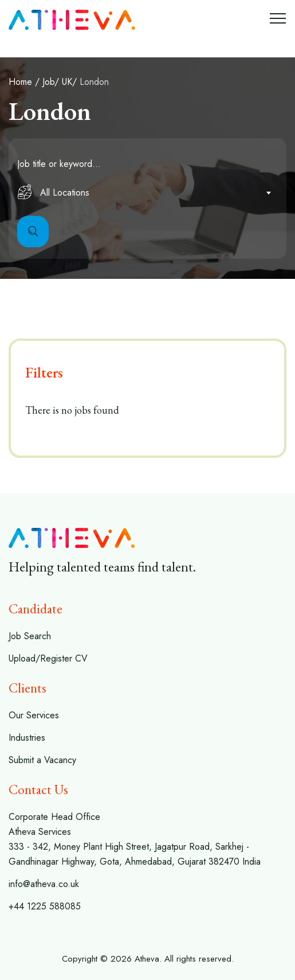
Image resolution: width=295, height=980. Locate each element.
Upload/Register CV (48, 658)
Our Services (34, 715)
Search (33, 232)
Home (20, 82)
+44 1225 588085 (45, 906)
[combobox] (147, 193)
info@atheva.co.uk (44, 884)
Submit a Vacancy (42, 760)
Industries (27, 738)
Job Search (30, 636)
